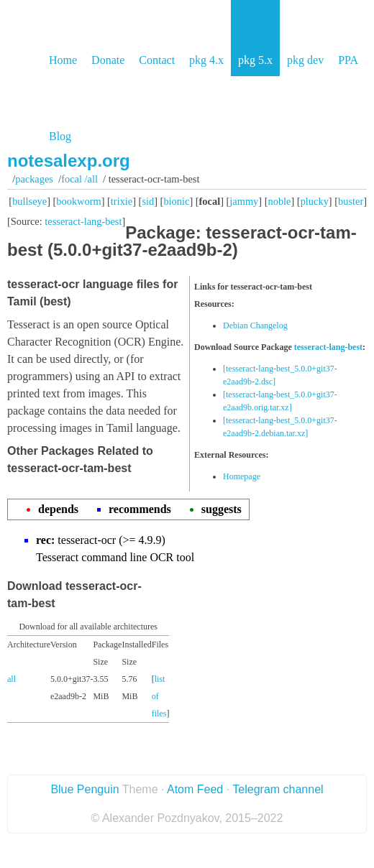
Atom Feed (195, 789)
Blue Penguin (85, 789)
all (12, 679)
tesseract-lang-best (83, 221)
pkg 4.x (206, 60)
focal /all (79, 179)
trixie (122, 201)
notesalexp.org (69, 161)
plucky (315, 201)
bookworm (78, 201)
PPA (348, 60)
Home (63, 60)
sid (148, 201)
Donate (108, 60)
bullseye (29, 201)
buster (351, 201)
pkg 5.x (255, 60)
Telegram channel (278, 789)
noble (280, 201)
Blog (60, 136)
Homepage (242, 476)
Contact (157, 60)
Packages (34, 179)
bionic (176, 201)
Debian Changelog (255, 325)
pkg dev (305, 60)
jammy (244, 201)
